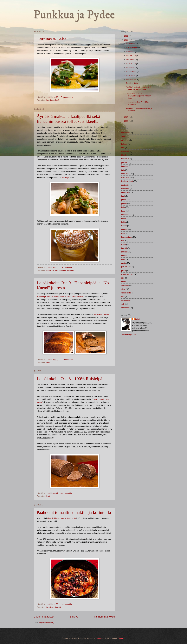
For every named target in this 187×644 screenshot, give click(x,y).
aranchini (125, 140)
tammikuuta (131, 80)
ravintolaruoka (127, 274)
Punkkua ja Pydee (74, 15)
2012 (127, 36)
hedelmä (125, 166)
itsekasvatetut (127, 181)
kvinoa (124, 226)
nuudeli (124, 256)
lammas (125, 230)
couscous (125, 151)
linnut (124, 245)
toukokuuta (131, 64)
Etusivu (74, 617)
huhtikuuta (131, 68)
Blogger (121, 638)
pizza (123, 271)
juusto (124, 200)
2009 (127, 121)
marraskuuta (132, 47)
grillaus (124, 163)
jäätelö (124, 204)
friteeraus (125, 159)
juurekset (125, 192)
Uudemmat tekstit (44, 617)
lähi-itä (58, 607)
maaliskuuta (132, 72)
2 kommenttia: (67, 267)
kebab (124, 218)
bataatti (124, 144)
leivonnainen (60, 270)
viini (123, 297)
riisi (123, 278)
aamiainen (126, 133)
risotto (124, 282)
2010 (127, 117)
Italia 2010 (126, 177)
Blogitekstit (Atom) (46, 622)
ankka (124, 136)
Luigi (137, 319)
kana (123, 211)
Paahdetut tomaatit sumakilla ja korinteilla (74, 512)
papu (123, 259)
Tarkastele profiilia (129, 334)
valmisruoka (126, 293)
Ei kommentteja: (67, 97)
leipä (57, 100)
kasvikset (50, 100)
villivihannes (126, 300)
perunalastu (126, 267)
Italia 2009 (126, 174)
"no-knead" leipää (101, 314)
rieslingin (66, 178)
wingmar (100, 638)
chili (123, 148)
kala (123, 207)
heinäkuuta (131, 55)
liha (123, 241)
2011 (127, 40)
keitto (124, 222)
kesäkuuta (131, 59)
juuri (123, 196)
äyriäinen (71, 270)
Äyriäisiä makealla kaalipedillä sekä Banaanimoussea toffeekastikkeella (68, 119)
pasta (124, 263)
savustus (125, 285)
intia (123, 170)
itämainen (125, 189)
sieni (123, 289)
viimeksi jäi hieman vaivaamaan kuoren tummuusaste (60, 297)
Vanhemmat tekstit (105, 617)
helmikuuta (131, 76)
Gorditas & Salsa (52, 39)
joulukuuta (131, 43)
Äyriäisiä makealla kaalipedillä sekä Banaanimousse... (138, 88)
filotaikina (125, 155)
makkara (125, 252)
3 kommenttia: (67, 493)
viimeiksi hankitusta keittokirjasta (62, 518)
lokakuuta (131, 51)
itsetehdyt (125, 185)
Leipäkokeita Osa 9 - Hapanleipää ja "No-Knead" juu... (138, 96)
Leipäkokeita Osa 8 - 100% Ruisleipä (69, 379)
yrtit (123, 304)
